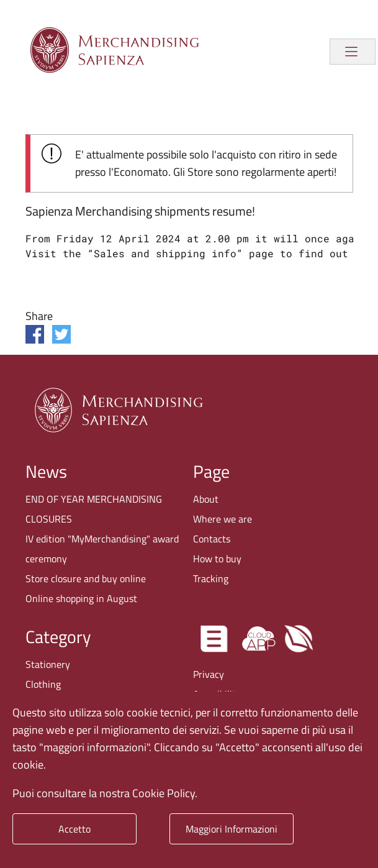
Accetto (74, 829)
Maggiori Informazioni (232, 829)
